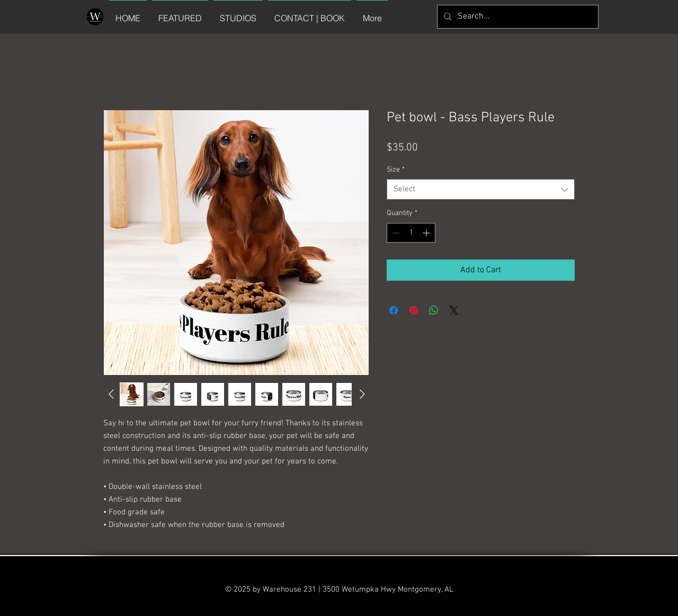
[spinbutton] (411, 233)
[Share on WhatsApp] (434, 310)
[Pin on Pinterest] (414, 310)
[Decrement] (395, 233)
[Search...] (517, 17)
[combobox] (481, 189)
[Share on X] (454, 310)
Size (396, 170)
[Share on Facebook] (394, 310)
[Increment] (427, 233)
